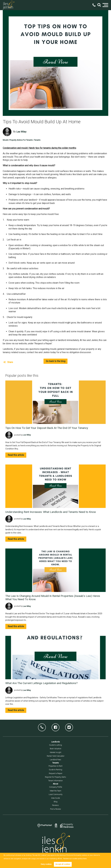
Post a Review (56, 809)
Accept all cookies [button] (63, 864)
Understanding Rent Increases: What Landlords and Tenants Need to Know (51, 512)
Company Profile (56, 787)
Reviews (55, 805)
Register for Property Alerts (55, 777)
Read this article (16, 455)
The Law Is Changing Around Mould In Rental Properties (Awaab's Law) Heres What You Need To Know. (53, 598)
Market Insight (56, 752)
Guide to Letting (55, 745)
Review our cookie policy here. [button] (74, 859)
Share (8, 362)
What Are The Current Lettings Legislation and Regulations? (41, 683)
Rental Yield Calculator (56, 756)
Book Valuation (56, 749)
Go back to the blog (56, 361)
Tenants (37, 140)
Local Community (56, 794)
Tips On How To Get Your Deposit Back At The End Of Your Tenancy (47, 428)
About (55, 784)
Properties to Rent (55, 766)
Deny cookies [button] (46, 864)
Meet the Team (56, 791)
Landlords (56, 742)
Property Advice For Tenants (21, 140)
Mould (5, 140)
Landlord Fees (55, 760)
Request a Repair (56, 773)
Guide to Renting (55, 770)
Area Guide (55, 798)
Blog (56, 802)
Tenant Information (55, 781)
